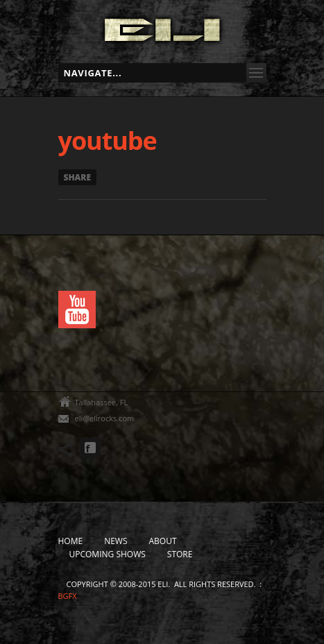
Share (78, 177)
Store (180, 554)
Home (71, 541)
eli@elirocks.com (105, 418)
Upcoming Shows (108, 554)
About (163, 541)
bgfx (68, 596)
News (116, 541)
